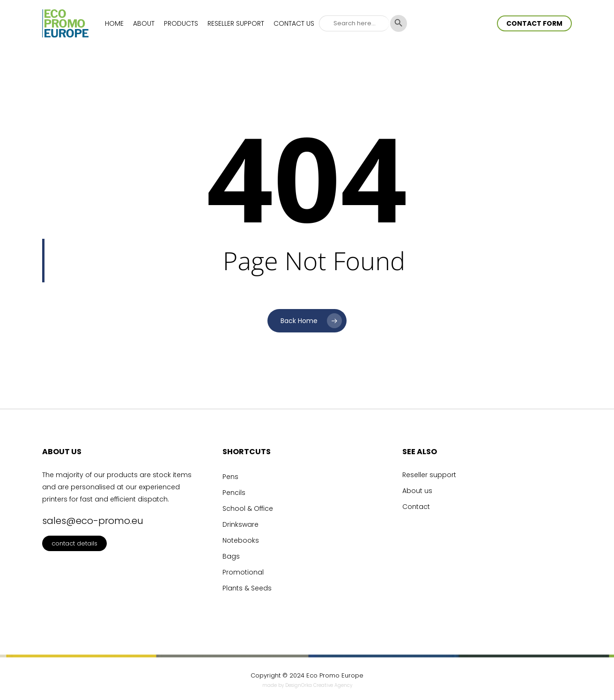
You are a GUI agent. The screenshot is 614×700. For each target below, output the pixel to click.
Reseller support (429, 475)
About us (417, 491)
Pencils (234, 493)
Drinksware (240, 524)
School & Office (248, 508)
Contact (416, 507)
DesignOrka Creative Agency (319, 685)
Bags (231, 556)
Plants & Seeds (247, 588)
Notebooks (241, 540)
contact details (74, 543)
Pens (230, 477)
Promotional (243, 572)
